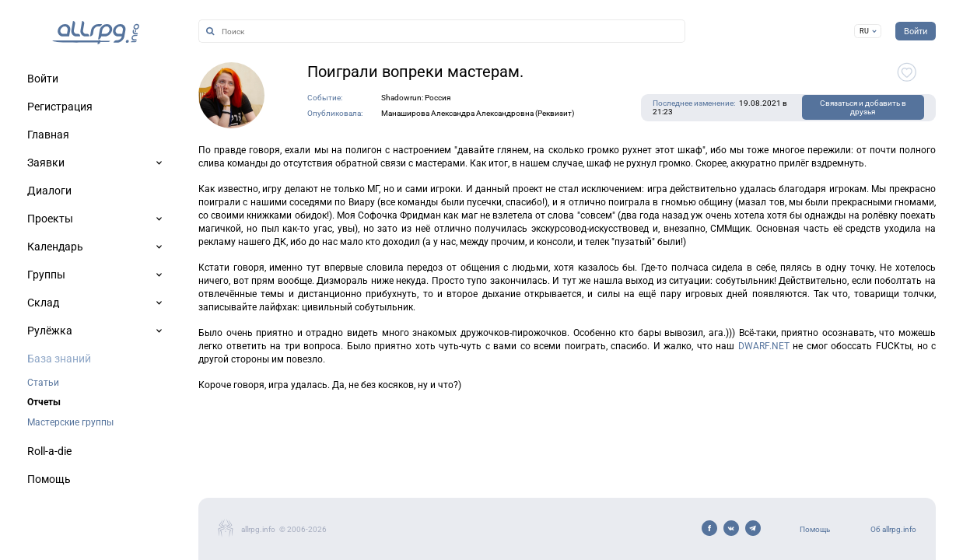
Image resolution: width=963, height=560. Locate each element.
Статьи (43, 383)
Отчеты (44, 402)
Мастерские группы (70, 422)
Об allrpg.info (893, 529)
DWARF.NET (764, 346)
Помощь (815, 529)
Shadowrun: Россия (416, 98)
